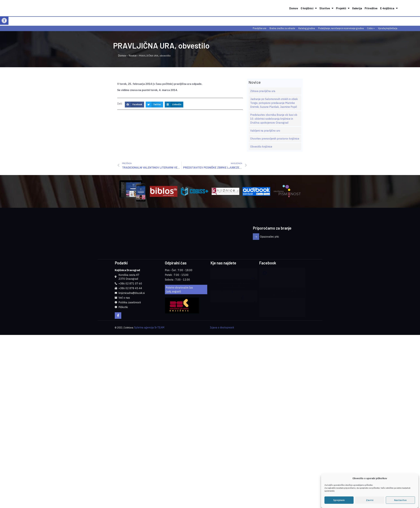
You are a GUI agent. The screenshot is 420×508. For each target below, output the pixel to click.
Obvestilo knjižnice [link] (261, 147)
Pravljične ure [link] (260, 28)
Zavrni (370, 500)
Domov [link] (294, 8)
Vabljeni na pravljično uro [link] (265, 131)
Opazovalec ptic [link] (269, 224)
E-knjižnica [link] (389, 8)
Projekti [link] (343, 8)
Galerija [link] (357, 8)
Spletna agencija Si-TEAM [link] (149, 302)
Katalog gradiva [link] (307, 28)
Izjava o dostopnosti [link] (222, 302)
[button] (134, 105)
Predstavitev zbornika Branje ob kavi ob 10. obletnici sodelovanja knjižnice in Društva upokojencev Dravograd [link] (274, 119)
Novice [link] (133, 56)
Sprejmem (339, 500)
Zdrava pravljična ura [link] (263, 91)
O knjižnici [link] (309, 8)
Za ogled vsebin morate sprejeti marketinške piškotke (234, 259)
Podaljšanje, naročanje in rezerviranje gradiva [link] (341, 28)
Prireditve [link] (371, 8)
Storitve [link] (326, 8)
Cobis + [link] (371, 28)
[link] (4, 21)
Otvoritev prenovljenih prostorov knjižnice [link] (275, 139)
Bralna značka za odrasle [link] (282, 28)
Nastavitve (400, 500)
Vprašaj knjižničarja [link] (388, 28)
